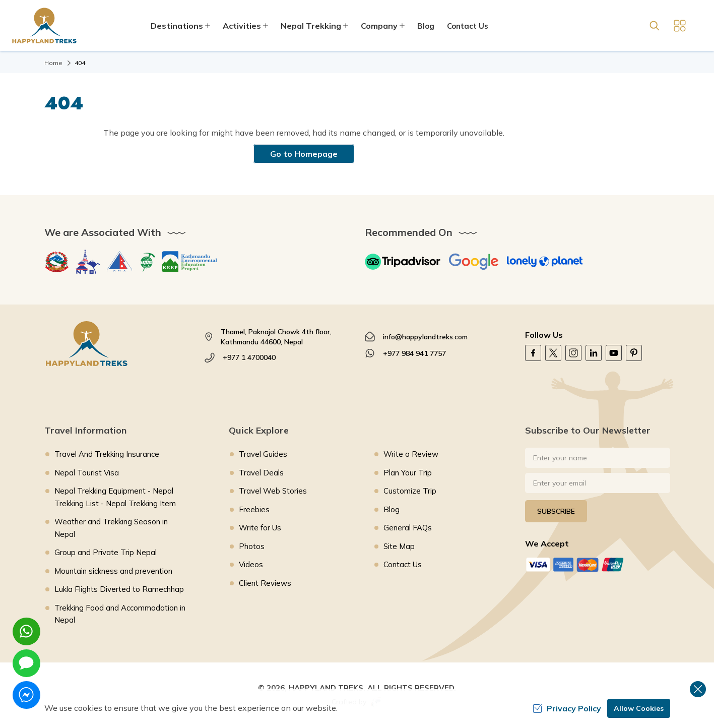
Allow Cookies (639, 708)
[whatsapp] (26, 631)
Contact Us (468, 26)
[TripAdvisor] (403, 262)
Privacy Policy (567, 708)
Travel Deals (261, 473)
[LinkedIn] (594, 353)
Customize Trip (410, 491)
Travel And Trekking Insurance (107, 454)
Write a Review (411, 454)
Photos (252, 546)
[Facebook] (533, 353)
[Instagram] (573, 353)
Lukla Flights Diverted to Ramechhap (119, 589)
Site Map (399, 546)
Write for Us (260, 528)
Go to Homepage (304, 154)
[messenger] (26, 695)
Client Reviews (265, 583)
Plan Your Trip (408, 473)
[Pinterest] (634, 353)
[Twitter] (553, 353)
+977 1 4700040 (249, 357)
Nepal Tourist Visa (87, 473)
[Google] (474, 262)
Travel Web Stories (273, 491)
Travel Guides (263, 454)
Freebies (254, 509)
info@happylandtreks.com (425, 337)
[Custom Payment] (598, 564)
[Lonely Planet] (545, 262)
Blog (426, 26)
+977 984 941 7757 (414, 353)
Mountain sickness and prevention (113, 571)
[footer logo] (117, 344)
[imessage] (26, 663)
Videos (251, 564)
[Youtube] (614, 353)
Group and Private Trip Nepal (106, 552)
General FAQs (408, 528)
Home (53, 63)
